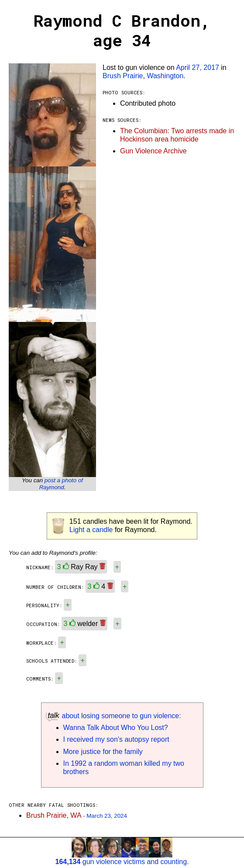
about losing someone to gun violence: (113, 716)
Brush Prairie (123, 76)
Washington (165, 76)
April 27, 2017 (198, 67)
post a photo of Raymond (61, 484)
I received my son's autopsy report (116, 739)
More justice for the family (103, 752)
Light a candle (91, 530)
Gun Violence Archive (153, 151)
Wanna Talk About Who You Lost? (116, 728)
